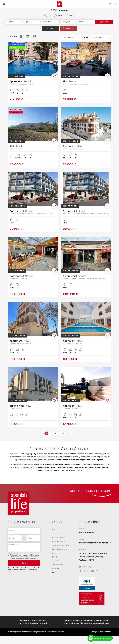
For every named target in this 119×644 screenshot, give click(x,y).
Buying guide (59, 542)
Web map (60, 632)
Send (24, 563)
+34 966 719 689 (86, 532)
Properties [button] (58, 538)
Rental (70, 16)
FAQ (54, 553)
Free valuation (59, 549)
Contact (56, 569)
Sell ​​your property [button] (62, 545)
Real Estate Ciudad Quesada (33, 621)
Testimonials (59, 565)
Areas (55, 561)
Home (55, 530)
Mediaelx (107, 632)
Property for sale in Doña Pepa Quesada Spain (86, 621)
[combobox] (15, 22)
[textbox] (15, 22)
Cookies (51, 632)
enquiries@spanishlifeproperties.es (95, 543)
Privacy (43, 632)
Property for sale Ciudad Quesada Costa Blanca (86, 623)
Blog (55, 557)
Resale (59, 16)
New (48, 16)
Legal (36, 632)
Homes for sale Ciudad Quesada (33, 623)
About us (57, 534)
